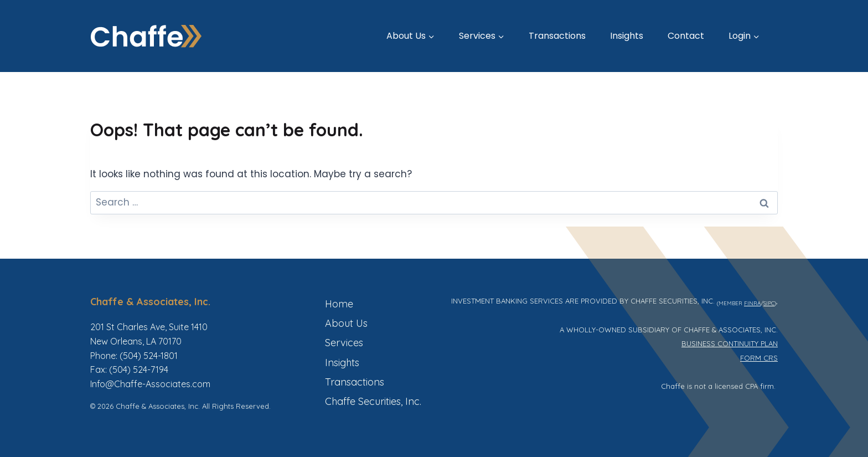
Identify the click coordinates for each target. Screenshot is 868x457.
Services (344, 343)
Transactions (557, 36)
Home (339, 304)
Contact (686, 36)
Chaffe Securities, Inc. (373, 401)
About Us (346, 323)
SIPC (769, 303)
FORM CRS (759, 358)
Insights (627, 36)
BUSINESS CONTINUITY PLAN (730, 343)
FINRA (752, 303)
